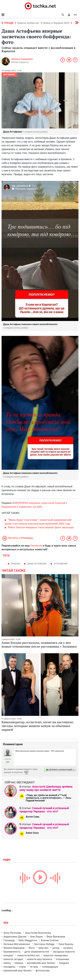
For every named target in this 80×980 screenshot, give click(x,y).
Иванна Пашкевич (22, 59)
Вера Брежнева (56, 937)
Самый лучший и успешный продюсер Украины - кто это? (44, 810)
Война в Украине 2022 (56, 23)
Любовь (15, 564)
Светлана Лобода (44, 944)
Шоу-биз (44, 948)
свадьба (64, 963)
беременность (12, 952)
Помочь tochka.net (28, 23)
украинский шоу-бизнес (18, 971)
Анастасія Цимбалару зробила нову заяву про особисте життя (46, 788)
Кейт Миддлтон (28, 940)
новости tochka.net (28, 955)
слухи (23, 967)
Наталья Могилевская (17, 944)
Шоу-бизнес (9, 75)
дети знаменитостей (37, 952)
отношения (61, 564)
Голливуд (9, 940)
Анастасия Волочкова (38, 933)
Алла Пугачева (12, 933)
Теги (6, 923)
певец (7, 963)
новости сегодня (13, 959)
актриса (68, 948)
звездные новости (64, 952)
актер (56, 948)
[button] (69, 15)
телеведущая (50, 967)
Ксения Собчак (50, 940)
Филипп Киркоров (14, 948)
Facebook (36, 546)
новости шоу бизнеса (39, 959)
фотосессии (43, 971)
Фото (32, 948)
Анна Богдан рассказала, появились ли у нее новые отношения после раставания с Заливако (39, 645)
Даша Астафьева (37, 564)
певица (19, 963)
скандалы (9, 967)
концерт (8, 955)
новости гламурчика (55, 955)
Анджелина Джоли (15, 937)
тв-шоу (34, 967)
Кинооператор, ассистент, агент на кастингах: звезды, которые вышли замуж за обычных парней (38, 726)
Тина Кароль (66, 944)
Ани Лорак (36, 937)
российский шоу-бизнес (41, 963)
